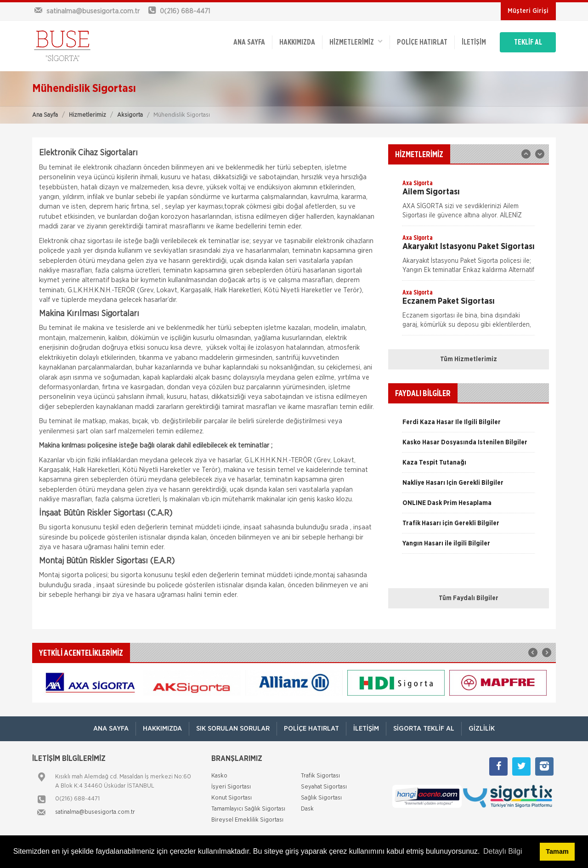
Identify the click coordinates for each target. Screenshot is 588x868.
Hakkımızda (297, 42)
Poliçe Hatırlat (422, 42)
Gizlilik (482, 729)
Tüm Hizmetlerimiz (469, 359)
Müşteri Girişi (528, 11)
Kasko (219, 776)
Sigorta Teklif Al (424, 729)
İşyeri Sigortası (231, 787)
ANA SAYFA (249, 42)
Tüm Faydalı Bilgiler (469, 598)
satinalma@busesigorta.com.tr (95, 812)
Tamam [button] (557, 851)
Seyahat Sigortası (324, 787)
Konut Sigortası (232, 798)
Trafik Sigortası (320, 776)
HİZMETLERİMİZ (356, 42)
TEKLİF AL (528, 42)
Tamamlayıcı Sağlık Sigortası (248, 809)
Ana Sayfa (45, 115)
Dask (307, 809)
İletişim (474, 42)
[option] (469, 202)
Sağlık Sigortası (321, 798)
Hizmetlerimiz (88, 115)
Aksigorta (130, 115)
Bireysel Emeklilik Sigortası (247, 820)
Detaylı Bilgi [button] (503, 851)
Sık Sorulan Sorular (233, 729)
